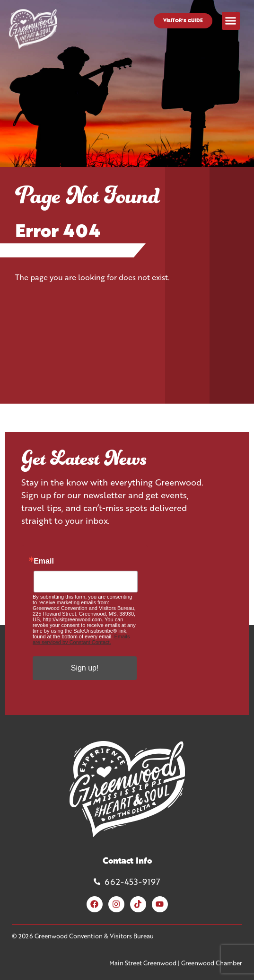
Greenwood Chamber (212, 963)
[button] (231, 21)
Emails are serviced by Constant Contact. (81, 639)
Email (44, 561)
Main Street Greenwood (143, 963)
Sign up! (85, 668)
